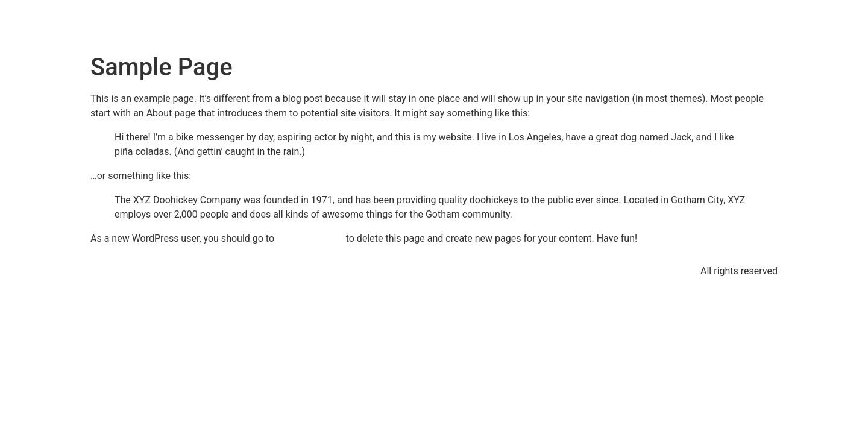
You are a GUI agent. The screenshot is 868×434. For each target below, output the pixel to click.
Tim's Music (154, 24)
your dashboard (310, 238)
